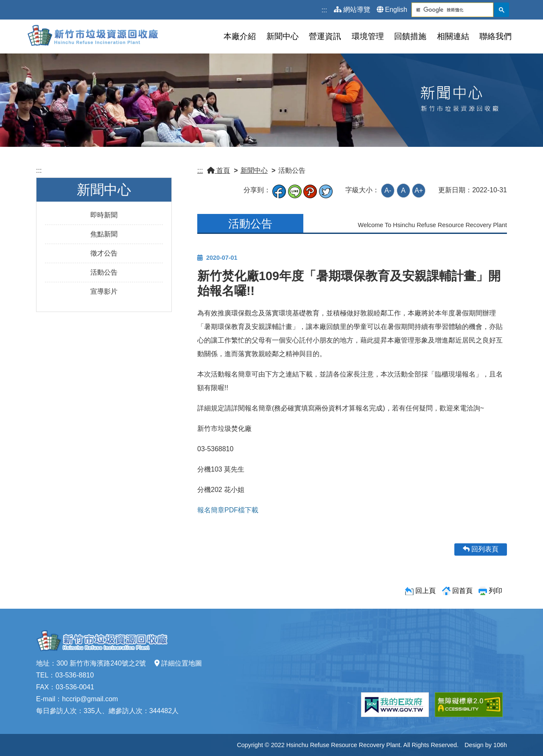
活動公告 (104, 272)
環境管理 (368, 36)
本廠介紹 (240, 36)
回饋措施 (410, 36)
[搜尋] (446, 10)
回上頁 (425, 591)
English (392, 10)
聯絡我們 (495, 36)
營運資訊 (325, 36)
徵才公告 (104, 253)
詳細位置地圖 (178, 663)
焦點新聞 (104, 234)
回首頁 (462, 591)
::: (324, 10)
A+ (419, 190)
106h (500, 745)
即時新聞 (104, 215)
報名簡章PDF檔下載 (228, 510)
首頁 (218, 170)
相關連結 (453, 36)
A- (388, 190)
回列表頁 (481, 549)
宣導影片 (104, 291)
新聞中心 (283, 36)
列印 (495, 591)
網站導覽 (352, 10)
